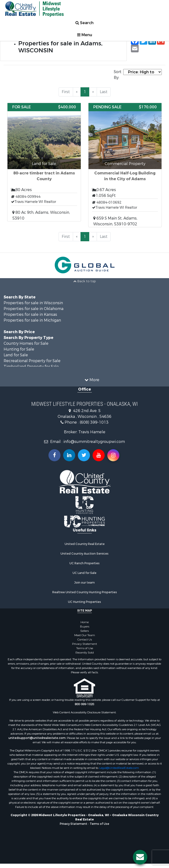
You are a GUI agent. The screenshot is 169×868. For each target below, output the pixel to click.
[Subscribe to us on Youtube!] (99, 455)
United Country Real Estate (85, 544)
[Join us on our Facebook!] (54, 455)
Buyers (85, 627)
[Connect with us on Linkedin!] (69, 455)
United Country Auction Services (84, 554)
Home (85, 622)
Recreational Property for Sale (32, 361)
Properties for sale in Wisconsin (33, 303)
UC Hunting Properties (84, 602)
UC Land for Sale (84, 573)
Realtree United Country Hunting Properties (85, 592)
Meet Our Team (85, 635)
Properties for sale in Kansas (30, 314)
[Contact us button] (140, 857)
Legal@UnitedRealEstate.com (119, 768)
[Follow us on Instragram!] (113, 455)
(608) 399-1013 (94, 422)
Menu (85, 35)
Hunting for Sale (19, 349)
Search (84, 23)
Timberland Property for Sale (31, 367)
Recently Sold (85, 653)
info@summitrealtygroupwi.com (94, 442)
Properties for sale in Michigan (32, 320)
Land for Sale (16, 355)
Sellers (84, 631)
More (92, 380)
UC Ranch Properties (84, 563)
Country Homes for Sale (26, 343)
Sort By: (118, 75)
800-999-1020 (84, 704)
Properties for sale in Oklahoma (34, 309)
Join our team (84, 583)
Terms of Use (85, 648)
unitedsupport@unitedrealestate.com (37, 738)
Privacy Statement (84, 644)
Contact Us (85, 640)
